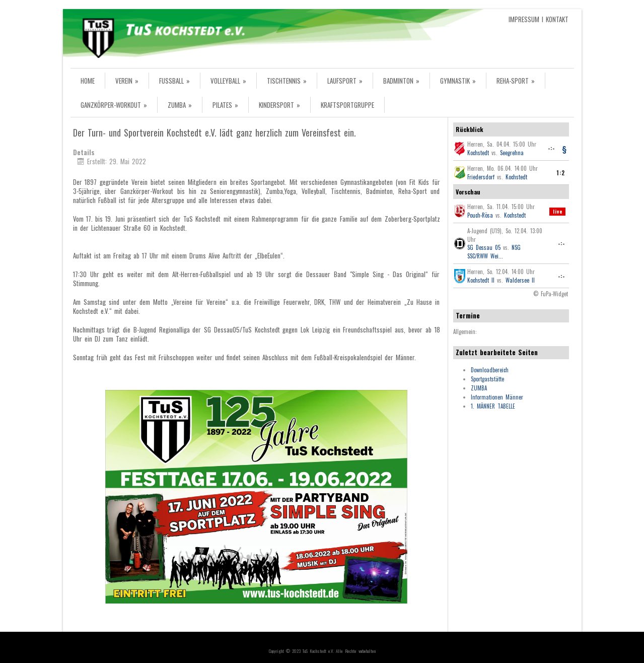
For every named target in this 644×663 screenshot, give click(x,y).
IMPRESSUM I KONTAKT (539, 19)
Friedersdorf (481, 177)
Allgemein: (465, 331)
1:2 (561, 173)
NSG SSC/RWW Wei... (494, 252)
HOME (88, 81)
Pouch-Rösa (480, 215)
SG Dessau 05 (484, 247)
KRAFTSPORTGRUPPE (347, 105)
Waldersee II (520, 280)
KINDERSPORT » (279, 105)
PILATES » (225, 105)
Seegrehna (512, 153)
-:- (551, 148)
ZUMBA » (180, 105)
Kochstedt (478, 153)
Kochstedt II (481, 280)
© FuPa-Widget (551, 294)
